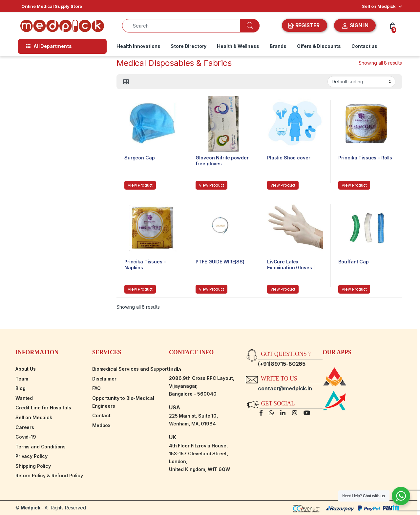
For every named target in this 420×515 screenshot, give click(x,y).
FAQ (96, 388)
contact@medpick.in (285, 388)
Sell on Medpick (379, 6)
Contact (101, 415)
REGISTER (305, 26)
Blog (20, 388)
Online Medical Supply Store (52, 6)
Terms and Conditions (41, 447)
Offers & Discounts (319, 46)
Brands (278, 46)
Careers (25, 427)
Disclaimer (104, 379)
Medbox (101, 425)
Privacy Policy (31, 456)
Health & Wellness (238, 46)
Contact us (364, 46)
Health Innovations (138, 46)
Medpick (31, 508)
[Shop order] (361, 82)
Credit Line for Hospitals (43, 408)
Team (22, 379)
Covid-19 (26, 437)
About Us (26, 369)
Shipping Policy (33, 466)
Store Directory (189, 46)
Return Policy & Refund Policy (49, 475)
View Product (140, 185)
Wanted (24, 398)
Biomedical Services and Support (130, 369)
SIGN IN (355, 26)
